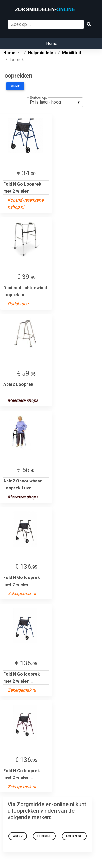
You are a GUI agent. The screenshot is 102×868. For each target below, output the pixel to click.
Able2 (18, 836)
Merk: (15, 86)
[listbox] (55, 102)
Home (52, 44)
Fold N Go (74, 836)
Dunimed (44, 836)
